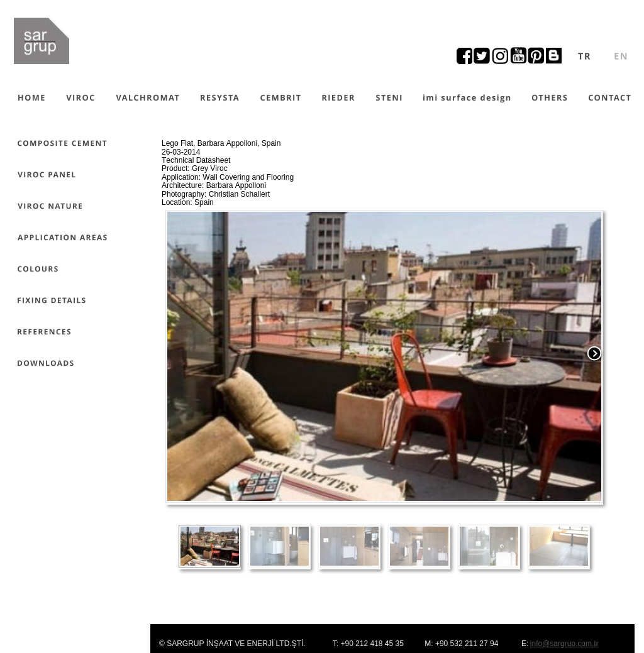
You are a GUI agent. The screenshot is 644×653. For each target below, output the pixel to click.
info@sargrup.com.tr (564, 644)
